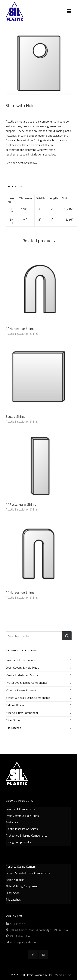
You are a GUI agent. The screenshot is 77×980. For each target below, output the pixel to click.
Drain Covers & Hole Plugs (22, 668)
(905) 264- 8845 (21, 936)
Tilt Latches (13, 728)
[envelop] (43, 955)
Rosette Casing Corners (21, 690)
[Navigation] (69, 11)
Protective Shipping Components (27, 683)
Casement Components (21, 660)
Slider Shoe (13, 720)
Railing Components (18, 842)
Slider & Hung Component (22, 713)
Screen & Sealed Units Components (28, 698)
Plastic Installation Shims (22, 334)
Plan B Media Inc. (57, 975)
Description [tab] (14, 186)
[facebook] (33, 955)
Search (67, 636)
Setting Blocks (15, 705)
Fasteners (12, 822)
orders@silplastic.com (24, 942)
